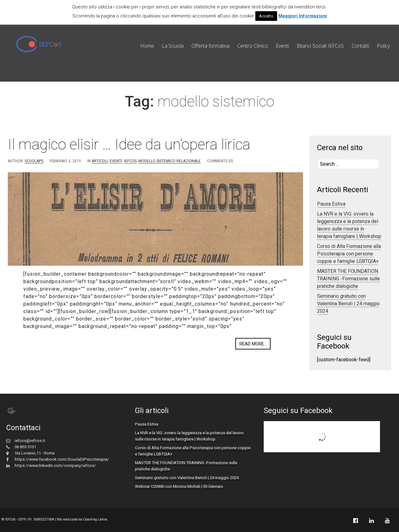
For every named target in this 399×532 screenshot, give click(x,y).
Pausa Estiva (331, 204)
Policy (383, 46)
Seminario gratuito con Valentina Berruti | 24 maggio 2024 (348, 304)
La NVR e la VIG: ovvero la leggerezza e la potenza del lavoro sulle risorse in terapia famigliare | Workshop (349, 225)
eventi (116, 161)
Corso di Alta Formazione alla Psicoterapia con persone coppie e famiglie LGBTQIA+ (349, 254)
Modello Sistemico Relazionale (170, 161)
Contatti (360, 46)
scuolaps (34, 161)
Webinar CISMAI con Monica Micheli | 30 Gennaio (179, 486)
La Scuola (173, 46)
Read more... (253, 344)
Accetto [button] (266, 16)
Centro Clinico (253, 46)
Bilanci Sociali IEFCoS (320, 46)
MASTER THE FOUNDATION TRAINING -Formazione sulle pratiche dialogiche (349, 279)
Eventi (282, 46)
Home (147, 46)
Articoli (100, 161)
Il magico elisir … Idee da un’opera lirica (129, 144)
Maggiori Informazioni (303, 16)
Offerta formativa (210, 46)
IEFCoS (130, 161)
